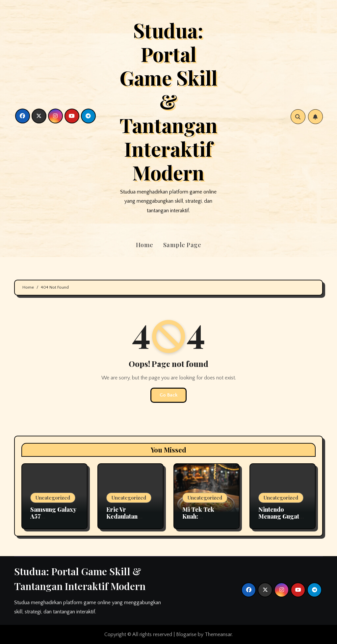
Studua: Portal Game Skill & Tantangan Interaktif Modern (168, 101)
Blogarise (186, 634)
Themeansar (218, 634)
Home (145, 245)
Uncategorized (53, 498)
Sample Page (182, 245)
